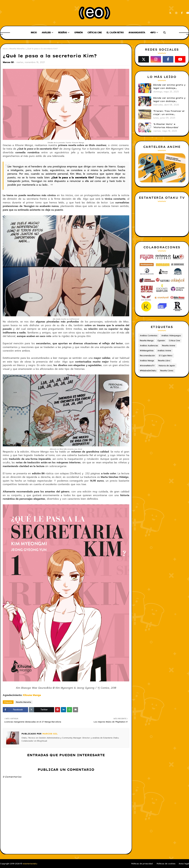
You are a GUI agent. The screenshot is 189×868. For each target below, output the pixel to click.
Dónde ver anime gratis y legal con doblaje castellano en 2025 (169, 87)
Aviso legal (184, 864)
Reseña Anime (169, 346)
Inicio (5, 49)
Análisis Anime (164, 351)
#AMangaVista (147, 351)
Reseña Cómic (167, 371)
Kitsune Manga (32, 695)
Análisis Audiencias (149, 346)
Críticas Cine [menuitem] (95, 33)
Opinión (161, 341)
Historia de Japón (167, 366)
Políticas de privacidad (142, 864)
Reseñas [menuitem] (63, 33)
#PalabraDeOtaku (148, 371)
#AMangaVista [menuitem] (137, 33)
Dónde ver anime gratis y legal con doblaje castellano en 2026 (169, 100)
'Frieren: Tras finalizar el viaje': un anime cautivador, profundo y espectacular (169, 113)
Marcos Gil (8, 62)
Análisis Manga (147, 361)
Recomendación (147, 356)
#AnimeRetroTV (147, 366)
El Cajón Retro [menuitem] (115, 33)
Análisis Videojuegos (171, 336)
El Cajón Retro (166, 356)
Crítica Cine (174, 341)
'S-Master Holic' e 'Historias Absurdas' (166, 126)
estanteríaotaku (30, 864)
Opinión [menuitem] (79, 33)
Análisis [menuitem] (46, 33)
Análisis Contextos (149, 336)
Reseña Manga (147, 341)
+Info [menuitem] (153, 33)
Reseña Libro (164, 361)
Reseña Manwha (17, 49)
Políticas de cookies (166, 864)
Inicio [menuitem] (34, 33)
